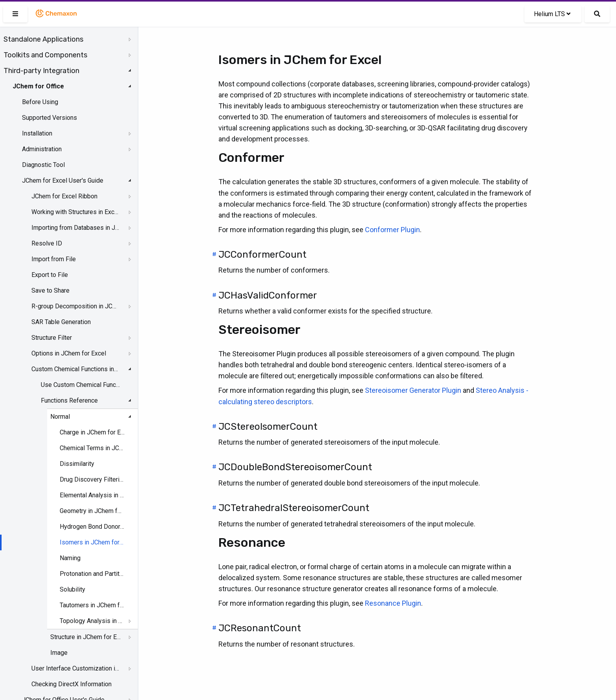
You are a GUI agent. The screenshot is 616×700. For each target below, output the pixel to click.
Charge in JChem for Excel (92, 432)
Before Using (40, 102)
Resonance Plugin (393, 603)
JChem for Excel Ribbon (64, 196)
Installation (37, 133)
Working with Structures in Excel (75, 212)
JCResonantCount (260, 628)
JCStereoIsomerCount (268, 427)
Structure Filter (52, 338)
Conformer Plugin (392, 230)
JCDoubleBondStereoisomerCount (295, 467)
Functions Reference (69, 400)
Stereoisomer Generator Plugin (413, 390)
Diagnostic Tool (43, 165)
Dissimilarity (77, 464)
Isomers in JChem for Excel (92, 542)
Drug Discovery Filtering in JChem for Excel (92, 479)
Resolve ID (47, 243)
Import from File (54, 259)
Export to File (50, 275)
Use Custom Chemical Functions (81, 385)
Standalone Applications (43, 39)
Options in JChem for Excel (69, 353)
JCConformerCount (262, 255)
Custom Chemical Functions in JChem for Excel (75, 369)
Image (59, 653)
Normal (60, 417)
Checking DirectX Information (71, 684)
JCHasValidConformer (268, 295)
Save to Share (50, 290)
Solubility (72, 589)
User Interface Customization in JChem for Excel (75, 668)
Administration (42, 149)
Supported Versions (49, 118)
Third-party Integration (41, 71)
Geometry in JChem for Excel (92, 511)
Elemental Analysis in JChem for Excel (92, 495)
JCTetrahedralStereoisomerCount (294, 508)
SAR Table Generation (61, 322)
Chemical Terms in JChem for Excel (92, 448)
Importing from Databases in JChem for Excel (75, 228)
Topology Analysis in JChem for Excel (92, 621)
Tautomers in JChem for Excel (92, 605)
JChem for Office (38, 86)
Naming (70, 558)
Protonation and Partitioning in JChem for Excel (92, 574)
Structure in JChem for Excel (87, 637)
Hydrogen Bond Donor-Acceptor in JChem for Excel (92, 527)
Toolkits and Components (45, 55)
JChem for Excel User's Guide (63, 180)
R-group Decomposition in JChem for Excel (75, 306)
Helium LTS (552, 14)
